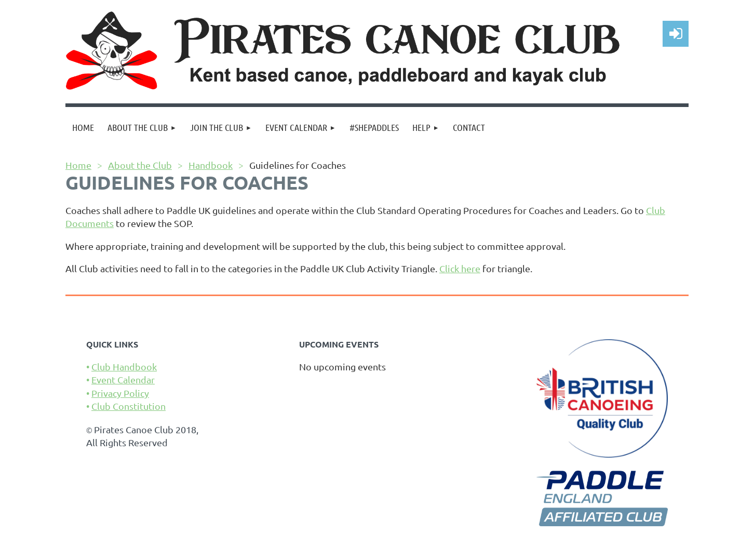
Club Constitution (129, 406)
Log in (676, 34)
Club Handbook (124, 366)
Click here (460, 268)
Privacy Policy (120, 393)
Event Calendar (123, 379)
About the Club (140, 165)
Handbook (211, 165)
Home (78, 165)
